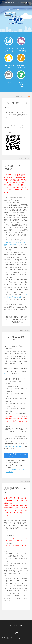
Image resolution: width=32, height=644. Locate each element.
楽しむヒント (9, 17)
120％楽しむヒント (22, 66)
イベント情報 (9, 66)
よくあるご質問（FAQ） (22, 85)
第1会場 (8, 10)
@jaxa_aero (8, 322)
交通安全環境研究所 (10, 245)
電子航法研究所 (20, 242)
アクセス (19, 17)
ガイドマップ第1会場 (9, 49)
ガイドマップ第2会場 (22, 49)
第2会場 (16, 10)
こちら (15, 132)
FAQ (26, 17)
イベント (24, 10)
